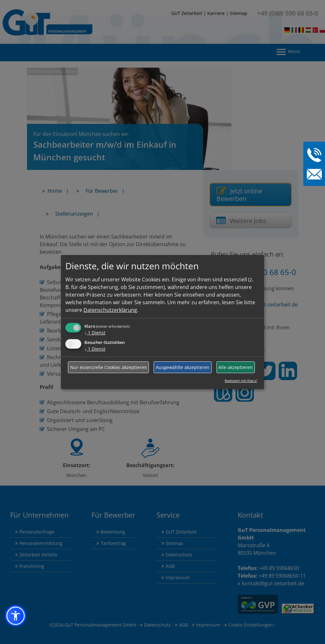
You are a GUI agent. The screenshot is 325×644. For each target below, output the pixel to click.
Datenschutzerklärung (110, 310)
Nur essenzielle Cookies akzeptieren (109, 367)
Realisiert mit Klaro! (241, 381)
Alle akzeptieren (235, 367)
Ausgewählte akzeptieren (183, 367)
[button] (16, 616)
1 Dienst (95, 333)
